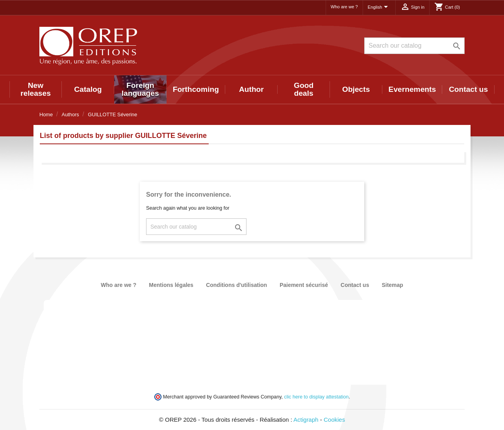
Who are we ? (344, 7)
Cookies (334, 420)
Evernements (412, 89)
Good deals (304, 89)
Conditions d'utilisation (236, 285)
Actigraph (306, 420)
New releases (36, 89)
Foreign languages (140, 89)
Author (251, 89)
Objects (356, 89)
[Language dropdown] (379, 7)
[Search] (414, 46)
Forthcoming (196, 89)
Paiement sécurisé (304, 285)
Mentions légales (171, 285)
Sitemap (392, 285)
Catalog (88, 89)
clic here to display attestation (317, 397)
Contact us (468, 89)
